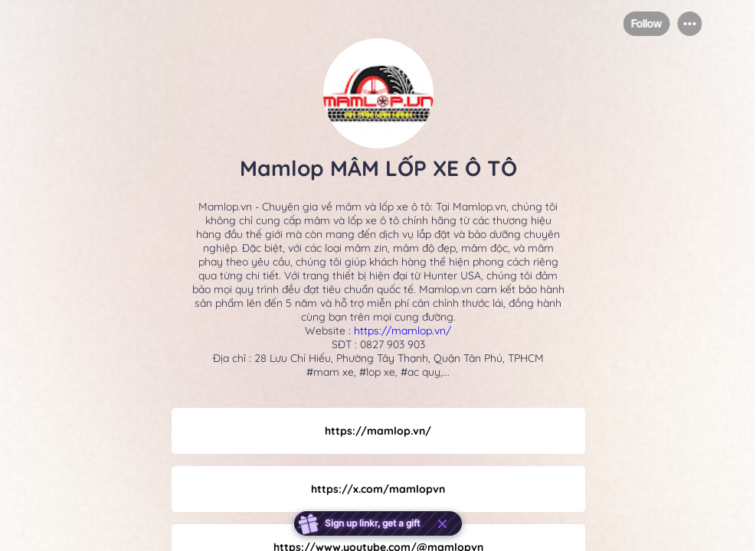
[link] (378, 431)
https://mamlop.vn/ (403, 331)
